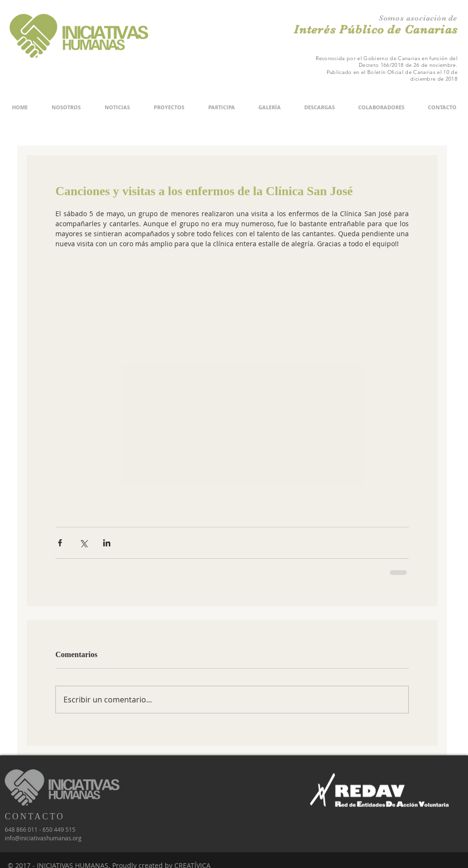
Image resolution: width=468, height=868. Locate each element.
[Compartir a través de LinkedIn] (107, 543)
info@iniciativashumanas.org (43, 838)
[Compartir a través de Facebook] (60, 543)
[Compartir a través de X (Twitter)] (83, 543)
